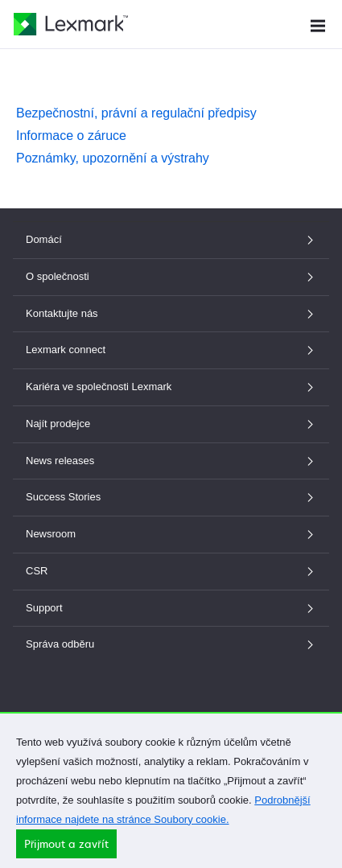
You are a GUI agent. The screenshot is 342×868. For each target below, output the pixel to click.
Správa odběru (171, 644)
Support (171, 608)
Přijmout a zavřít (66, 849)
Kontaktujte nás (171, 313)
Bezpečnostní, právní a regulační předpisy (136, 113)
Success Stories (171, 497)
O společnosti (171, 276)
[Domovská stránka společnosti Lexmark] (71, 24)
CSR (171, 571)
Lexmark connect (171, 350)
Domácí (171, 239)
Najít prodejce (171, 424)
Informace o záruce (71, 136)
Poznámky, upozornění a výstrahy (113, 158)
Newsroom (171, 534)
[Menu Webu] (318, 24)
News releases (171, 461)
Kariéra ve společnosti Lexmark (171, 387)
